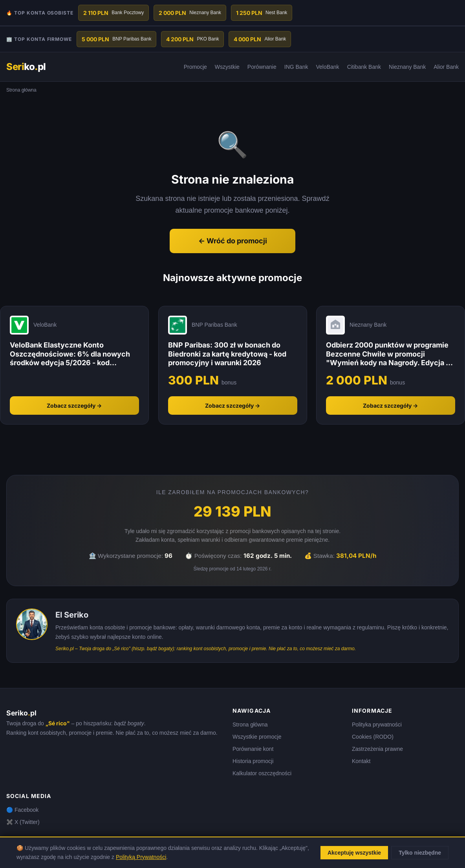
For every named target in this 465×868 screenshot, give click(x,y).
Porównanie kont (253, 749)
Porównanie (262, 67)
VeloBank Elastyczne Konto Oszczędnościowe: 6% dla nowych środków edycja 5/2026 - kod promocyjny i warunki (70, 354)
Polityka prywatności (377, 725)
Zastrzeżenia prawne (377, 749)
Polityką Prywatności (141, 857)
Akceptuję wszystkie (354, 853)
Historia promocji (253, 761)
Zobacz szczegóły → (74, 405)
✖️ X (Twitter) (23, 822)
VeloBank (327, 67)
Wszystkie (227, 67)
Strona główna (250, 725)
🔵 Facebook (22, 810)
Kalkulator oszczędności (262, 773)
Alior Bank (446, 67)
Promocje (195, 67)
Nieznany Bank (407, 67)
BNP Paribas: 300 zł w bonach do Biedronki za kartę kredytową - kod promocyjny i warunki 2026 (227, 354)
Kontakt (361, 761)
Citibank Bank (364, 67)
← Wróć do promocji (233, 241)
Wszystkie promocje (257, 737)
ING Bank (296, 67)
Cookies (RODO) (373, 737)
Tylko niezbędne (420, 853)
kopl (26, 67)
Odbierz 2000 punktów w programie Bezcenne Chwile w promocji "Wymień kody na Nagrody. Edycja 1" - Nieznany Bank (389, 354)
